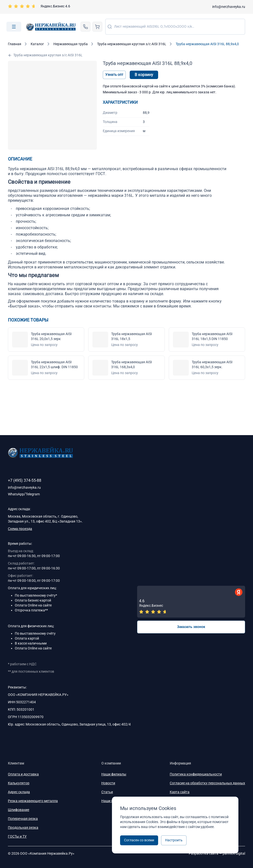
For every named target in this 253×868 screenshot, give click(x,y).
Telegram (33, 494)
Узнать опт (114, 75)
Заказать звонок (191, 627)
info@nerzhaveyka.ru (229, 7)
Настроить (174, 840)
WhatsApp (16, 494)
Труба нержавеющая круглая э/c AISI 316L (45, 55)
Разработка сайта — (217, 853)
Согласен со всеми (139, 840)
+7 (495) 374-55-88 (25, 480)
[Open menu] (14, 27)
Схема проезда (20, 529)
